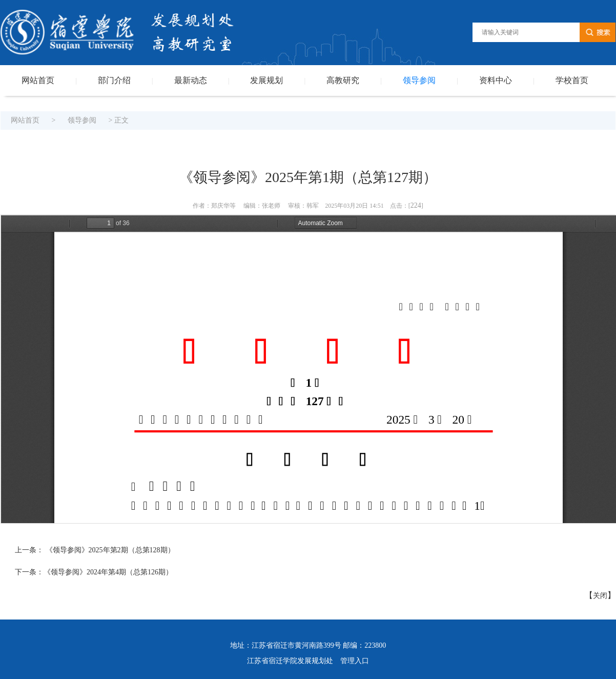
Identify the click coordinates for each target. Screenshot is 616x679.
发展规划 (266, 80)
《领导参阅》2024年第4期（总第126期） (108, 572)
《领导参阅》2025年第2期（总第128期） (109, 550)
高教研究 (343, 80)
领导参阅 (419, 80)
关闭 (600, 596)
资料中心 (496, 80)
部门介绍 (114, 80)
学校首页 (572, 80)
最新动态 (191, 80)
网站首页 (38, 80)
